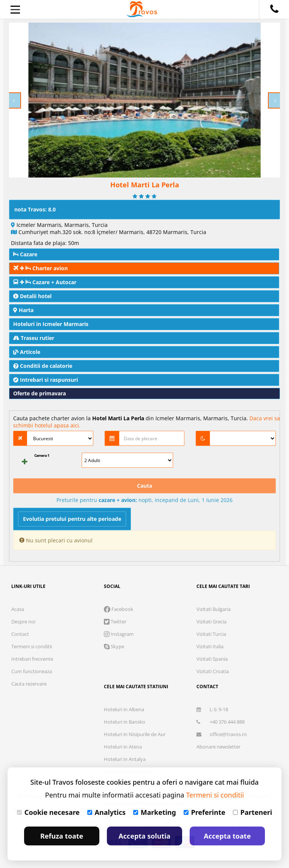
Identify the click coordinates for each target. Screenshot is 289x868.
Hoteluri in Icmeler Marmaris (51, 324)
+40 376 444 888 (221, 722)
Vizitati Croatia (213, 671)
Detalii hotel (32, 296)
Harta (23, 310)
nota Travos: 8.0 (35, 209)
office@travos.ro (222, 734)
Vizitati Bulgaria (214, 609)
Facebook (119, 609)
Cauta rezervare (29, 684)
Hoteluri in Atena (123, 747)
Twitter (115, 622)
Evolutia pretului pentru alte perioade (72, 519)
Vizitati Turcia (211, 634)
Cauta (144, 486)
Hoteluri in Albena (124, 709)
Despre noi (23, 622)
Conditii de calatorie (43, 366)
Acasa (18, 609)
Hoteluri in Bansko (125, 722)
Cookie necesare (48, 812)
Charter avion (40, 268)
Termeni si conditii (32, 646)
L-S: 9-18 (212, 709)
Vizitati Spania (212, 659)
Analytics (106, 812)
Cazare (25, 254)
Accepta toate (227, 836)
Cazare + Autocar (45, 282)
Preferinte (205, 812)
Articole (27, 352)
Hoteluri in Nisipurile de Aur (135, 734)
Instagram (119, 634)
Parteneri (252, 812)
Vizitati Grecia (211, 622)
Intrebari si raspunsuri (46, 380)
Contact (20, 634)
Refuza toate (62, 836)
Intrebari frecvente (32, 659)
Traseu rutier (34, 338)
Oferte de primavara (40, 393)
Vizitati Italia (210, 646)
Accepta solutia (144, 836)
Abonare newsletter (218, 747)
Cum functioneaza (32, 671)
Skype (114, 646)
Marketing (155, 812)
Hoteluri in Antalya (125, 759)
